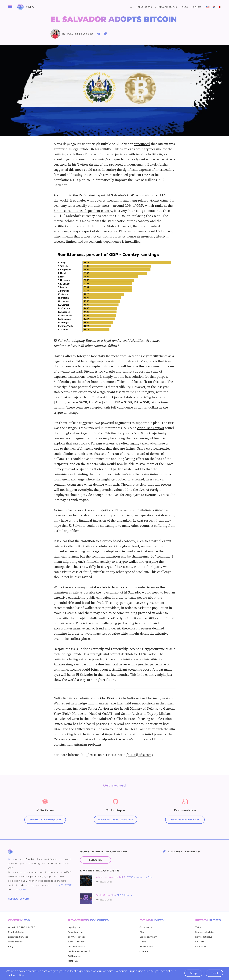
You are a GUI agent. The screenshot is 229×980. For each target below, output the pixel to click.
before (78, 515)
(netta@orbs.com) (140, 755)
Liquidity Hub (20, 889)
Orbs (11, 859)
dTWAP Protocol (77, 937)
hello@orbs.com (19, 899)
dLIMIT (59, 885)
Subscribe (96, 860)
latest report (96, 195)
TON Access (74, 956)
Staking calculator (205, 932)
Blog (142, 932)
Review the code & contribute (115, 820)
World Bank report (150, 428)
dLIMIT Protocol (76, 942)
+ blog (184, 7)
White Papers (15, 942)
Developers (201, 946)
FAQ (10, 946)
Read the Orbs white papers (45, 820)
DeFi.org (200, 942)
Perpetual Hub (75, 932)
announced (142, 144)
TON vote (73, 961)
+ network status (166, 7)
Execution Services (18, 937)
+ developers (144, 7)
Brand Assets (146, 946)
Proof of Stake (16, 932)
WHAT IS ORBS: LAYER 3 (22, 927)
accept (193, 974)
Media (143, 942)
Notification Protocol (79, 951)
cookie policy (15, 976)
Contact (144, 951)
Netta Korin (70, 34)
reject (214, 974)
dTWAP (68, 885)
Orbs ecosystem (148, 937)
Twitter (83, 164)
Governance (146, 927)
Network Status (204, 937)
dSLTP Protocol (76, 946)
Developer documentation (185, 820)
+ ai (130, 7)
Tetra (198, 927)
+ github (196, 7)
